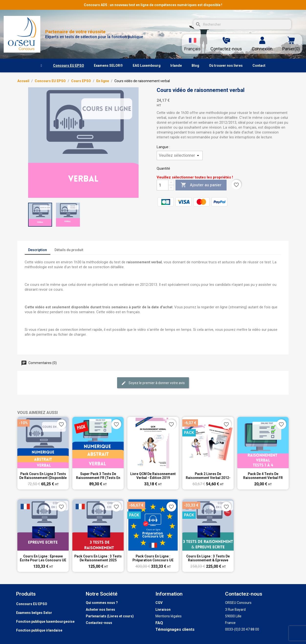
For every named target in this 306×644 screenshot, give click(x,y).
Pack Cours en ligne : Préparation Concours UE (153, 558)
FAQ (159, 623)
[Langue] (180, 155)
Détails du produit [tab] (69, 250)
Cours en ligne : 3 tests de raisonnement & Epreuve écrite (208, 558)
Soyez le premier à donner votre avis (153, 383)
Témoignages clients (175, 629)
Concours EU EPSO (32, 604)
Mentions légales (169, 616)
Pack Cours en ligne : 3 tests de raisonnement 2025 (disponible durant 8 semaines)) (98, 558)
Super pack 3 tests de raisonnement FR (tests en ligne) (98, 476)
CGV (159, 603)
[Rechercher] (242, 24)
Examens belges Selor (34, 613)
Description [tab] (38, 250)
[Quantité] (163, 185)
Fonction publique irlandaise (39, 630)
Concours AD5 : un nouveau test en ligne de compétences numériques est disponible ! (153, 5)
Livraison (163, 610)
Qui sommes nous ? (102, 603)
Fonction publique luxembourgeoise (45, 622)
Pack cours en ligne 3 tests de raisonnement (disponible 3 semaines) (43, 476)
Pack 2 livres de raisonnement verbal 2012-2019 (208, 476)
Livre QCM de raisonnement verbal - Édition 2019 (153, 476)
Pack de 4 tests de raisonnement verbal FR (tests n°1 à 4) (263, 476)
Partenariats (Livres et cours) (110, 616)
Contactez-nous (99, 623)
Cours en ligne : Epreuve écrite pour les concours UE (43, 558)
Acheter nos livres (100, 610)
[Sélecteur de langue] (192, 44)
